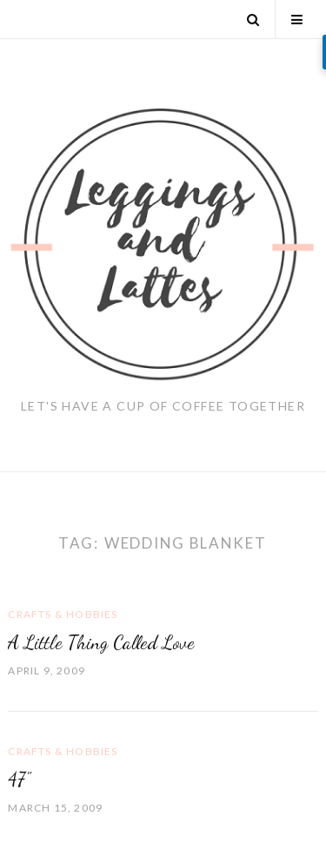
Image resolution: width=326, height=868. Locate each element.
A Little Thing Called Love (101, 642)
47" (19, 779)
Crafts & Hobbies (63, 614)
